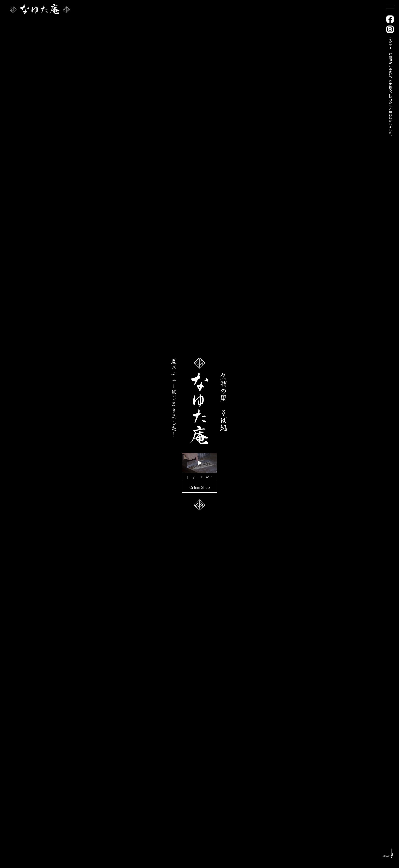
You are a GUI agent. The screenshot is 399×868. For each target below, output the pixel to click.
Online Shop (200, 487)
